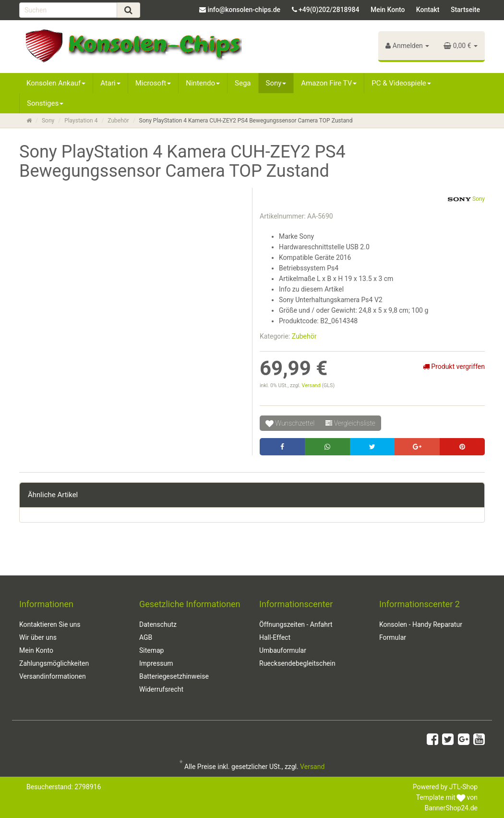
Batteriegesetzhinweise (174, 676)
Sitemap (151, 650)
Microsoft (153, 83)
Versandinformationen (53, 676)
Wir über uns (38, 637)
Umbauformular (283, 650)
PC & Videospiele (401, 83)
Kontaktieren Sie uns (50, 624)
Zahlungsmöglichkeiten (54, 663)
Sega (243, 83)
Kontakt (428, 10)
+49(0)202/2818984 (329, 10)
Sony (276, 83)
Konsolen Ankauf (56, 83)
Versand (312, 385)
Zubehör (118, 121)
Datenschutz (158, 624)
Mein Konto (388, 10)
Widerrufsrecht (161, 689)
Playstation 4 (81, 121)
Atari (110, 83)
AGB (146, 637)
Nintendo (203, 83)
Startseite (465, 10)
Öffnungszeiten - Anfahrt (296, 624)
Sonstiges (45, 103)
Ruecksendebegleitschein (297, 663)
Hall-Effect (275, 637)
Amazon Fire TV (329, 83)
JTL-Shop (463, 787)
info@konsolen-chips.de (244, 10)
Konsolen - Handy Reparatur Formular (421, 631)
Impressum (156, 663)
